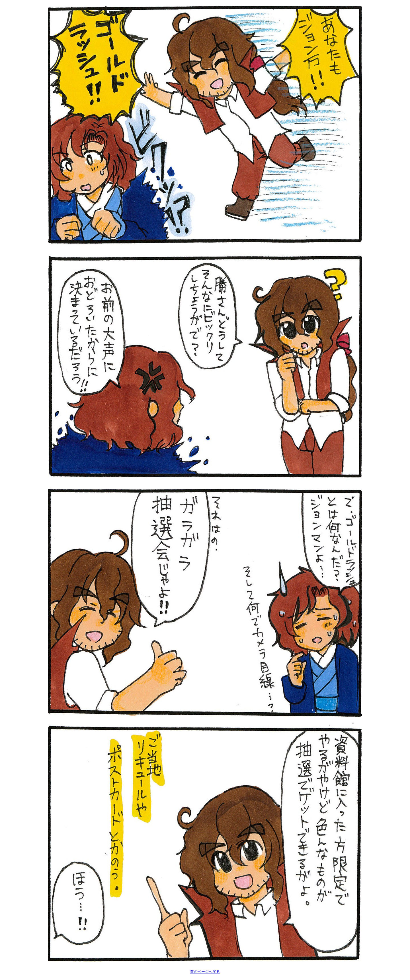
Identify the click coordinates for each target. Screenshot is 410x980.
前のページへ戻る (205, 972)
